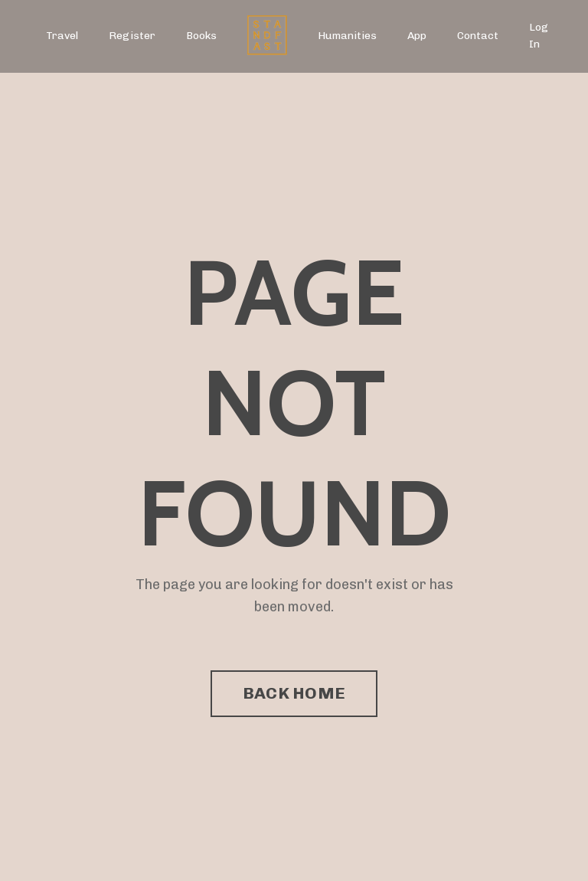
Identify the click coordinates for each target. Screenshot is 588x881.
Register (132, 36)
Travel (62, 36)
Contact (478, 36)
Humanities (347, 36)
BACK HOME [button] (294, 693)
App (417, 36)
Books (201, 36)
